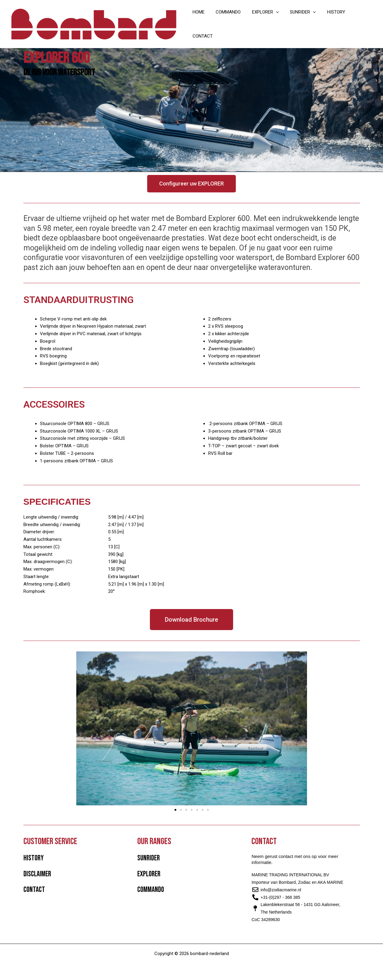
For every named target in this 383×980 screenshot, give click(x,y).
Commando (151, 890)
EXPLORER (263, 20)
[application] (274, 20)
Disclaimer (37, 874)
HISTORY (329, 20)
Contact (34, 890)
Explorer (149, 874)
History (33, 858)
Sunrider (149, 858)
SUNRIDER (298, 20)
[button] (175, 810)
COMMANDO (228, 20)
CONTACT (357, 20)
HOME (201, 20)
